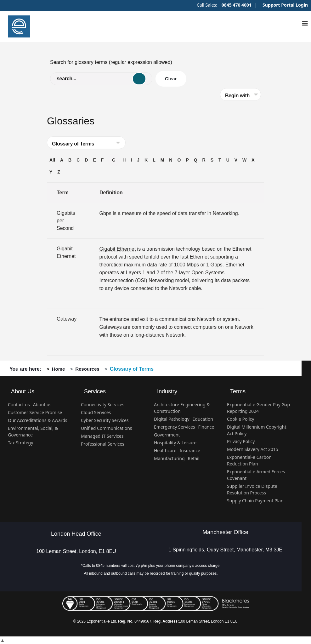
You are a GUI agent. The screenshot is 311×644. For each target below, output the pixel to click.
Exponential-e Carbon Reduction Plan (249, 460)
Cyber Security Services (105, 420)
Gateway (67, 319)
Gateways (111, 327)
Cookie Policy (240, 419)
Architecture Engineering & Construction (182, 408)
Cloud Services (96, 412)
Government (167, 435)
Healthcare (165, 450)
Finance (206, 427)
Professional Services (103, 444)
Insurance (190, 450)
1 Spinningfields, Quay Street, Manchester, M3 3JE (225, 550)
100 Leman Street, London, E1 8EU (76, 551)
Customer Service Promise (35, 412)
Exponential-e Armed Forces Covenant (256, 475)
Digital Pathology (172, 419)
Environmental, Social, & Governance (33, 431)
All (52, 160)
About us (42, 405)
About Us (23, 391)
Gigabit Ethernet (118, 249)
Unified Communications (107, 428)
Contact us (19, 405)
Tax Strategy (20, 443)
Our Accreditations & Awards (38, 420)
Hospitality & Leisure (175, 443)
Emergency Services (174, 427)
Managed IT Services (102, 436)
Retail (194, 458)
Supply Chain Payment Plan (255, 501)
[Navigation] (305, 23)
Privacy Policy (241, 441)
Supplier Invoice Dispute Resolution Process (252, 489)
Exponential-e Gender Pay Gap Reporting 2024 (258, 408)
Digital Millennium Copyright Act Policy (257, 430)
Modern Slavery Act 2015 (253, 449)
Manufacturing (169, 458)
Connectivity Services (103, 405)
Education (203, 419)
